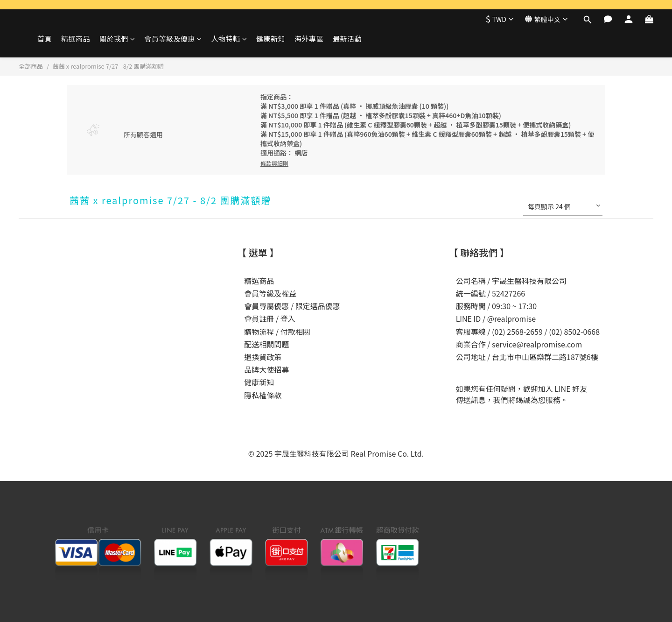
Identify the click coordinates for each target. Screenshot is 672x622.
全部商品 (31, 66)
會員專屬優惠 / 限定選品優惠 (292, 306)
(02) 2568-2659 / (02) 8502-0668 (546, 332)
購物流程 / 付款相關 (277, 332)
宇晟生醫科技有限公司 (529, 281)
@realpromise (511, 318)
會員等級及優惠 (173, 39)
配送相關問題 (266, 344)
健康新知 (271, 39)
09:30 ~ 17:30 (514, 306)
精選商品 (76, 39)
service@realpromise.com (537, 344)
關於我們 (117, 39)
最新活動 (347, 39)
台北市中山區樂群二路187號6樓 (545, 357)
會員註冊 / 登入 (269, 318)
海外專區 (309, 39)
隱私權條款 (263, 395)
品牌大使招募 (266, 369)
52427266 (508, 293)
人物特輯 (229, 39)
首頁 (45, 39)
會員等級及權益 (270, 293)
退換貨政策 (263, 357)
